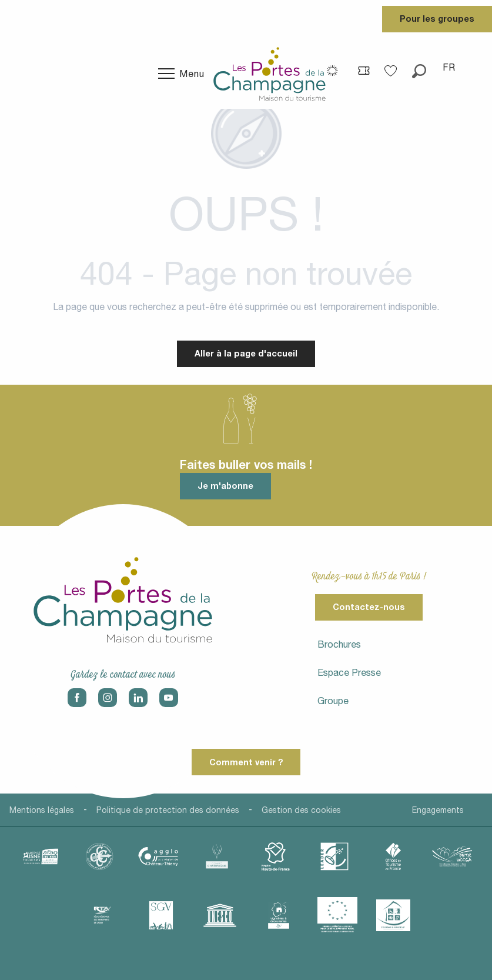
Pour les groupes (437, 19)
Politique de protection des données (168, 810)
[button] (419, 67)
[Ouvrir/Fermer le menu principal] (181, 74)
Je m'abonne (225, 486)
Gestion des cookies (301, 810)
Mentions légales (42, 810)
